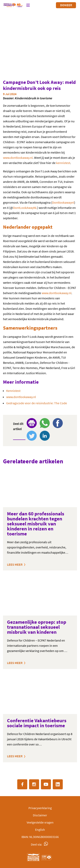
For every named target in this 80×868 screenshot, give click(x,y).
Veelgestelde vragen (40, 822)
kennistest (63, 163)
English (40, 830)
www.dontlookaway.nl (18, 158)
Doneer (66, 5)
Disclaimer (40, 815)
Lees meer (15, 564)
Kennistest (13, 391)
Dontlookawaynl (63, 202)
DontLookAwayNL (25, 208)
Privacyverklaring (40, 808)
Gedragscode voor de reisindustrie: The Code (37, 403)
